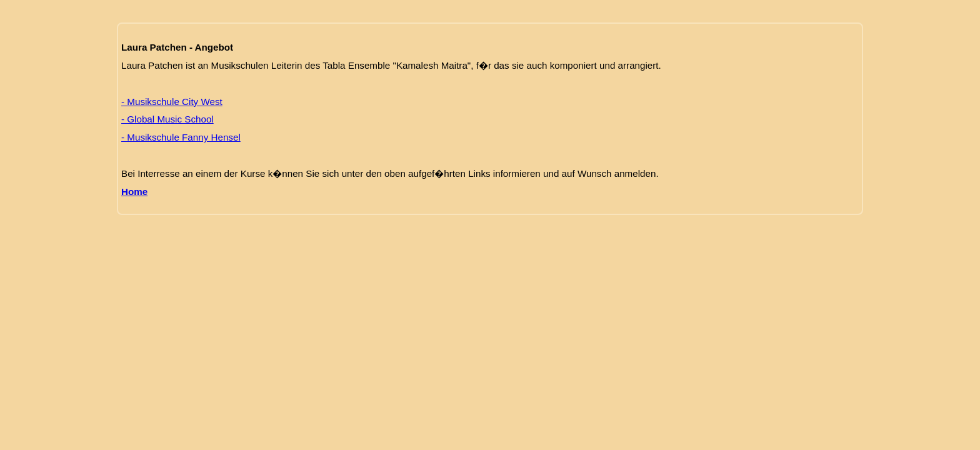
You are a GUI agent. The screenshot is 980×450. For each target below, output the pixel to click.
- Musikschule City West (172, 102)
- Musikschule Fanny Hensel (181, 137)
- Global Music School (167, 119)
